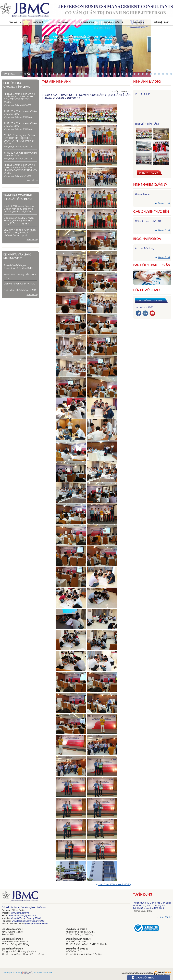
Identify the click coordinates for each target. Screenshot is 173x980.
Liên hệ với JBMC (146, 290)
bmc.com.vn (23, 913)
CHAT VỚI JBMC (143, 977)
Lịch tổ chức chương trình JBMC (17, 85)
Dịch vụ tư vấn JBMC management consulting (17, 257)
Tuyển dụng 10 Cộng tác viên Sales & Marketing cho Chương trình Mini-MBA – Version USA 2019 (152, 905)
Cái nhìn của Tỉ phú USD (148, 221)
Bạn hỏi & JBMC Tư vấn (152, 265)
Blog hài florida (147, 239)
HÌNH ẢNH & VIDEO (147, 81)
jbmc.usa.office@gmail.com (22, 915)
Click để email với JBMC (150, 301)
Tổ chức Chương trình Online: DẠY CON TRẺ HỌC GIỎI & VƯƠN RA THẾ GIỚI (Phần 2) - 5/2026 (20, 139)
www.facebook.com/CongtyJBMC (28, 921)
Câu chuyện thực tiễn (151, 211)
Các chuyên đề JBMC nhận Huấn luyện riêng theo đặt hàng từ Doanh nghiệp (19, 220)
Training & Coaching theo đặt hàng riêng (18, 197)
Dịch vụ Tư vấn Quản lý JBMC (20, 284)
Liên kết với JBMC (144, 307)
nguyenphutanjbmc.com (36, 924)
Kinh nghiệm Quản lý (150, 184)
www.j (14, 913)
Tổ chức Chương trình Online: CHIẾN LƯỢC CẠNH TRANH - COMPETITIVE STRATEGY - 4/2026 (20, 98)
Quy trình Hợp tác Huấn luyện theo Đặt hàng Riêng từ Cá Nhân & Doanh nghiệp (20, 232)
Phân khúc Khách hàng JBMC (20, 290)
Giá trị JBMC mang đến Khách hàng (20, 276)
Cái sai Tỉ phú (142, 194)
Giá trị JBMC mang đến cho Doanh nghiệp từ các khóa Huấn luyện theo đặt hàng (19, 209)
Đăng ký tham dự (149, 173)
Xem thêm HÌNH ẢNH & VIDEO (114, 884)
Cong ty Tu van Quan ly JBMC (26, 918)
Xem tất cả (32, 180)
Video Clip (142, 94)
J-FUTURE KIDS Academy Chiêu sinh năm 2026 (20, 112)
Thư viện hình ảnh (56, 81)
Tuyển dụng (143, 894)
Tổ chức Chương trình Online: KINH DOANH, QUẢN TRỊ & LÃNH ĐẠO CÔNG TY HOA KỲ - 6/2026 (20, 169)
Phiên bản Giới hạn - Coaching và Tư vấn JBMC (18, 267)
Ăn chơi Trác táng (145, 248)
